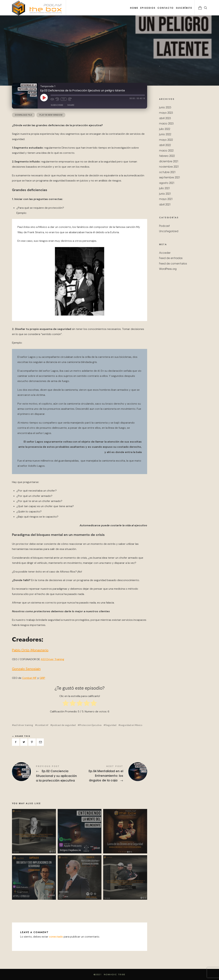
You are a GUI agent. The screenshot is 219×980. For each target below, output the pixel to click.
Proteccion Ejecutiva (91, 725)
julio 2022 (165, 129)
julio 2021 (165, 188)
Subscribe (57, 105)
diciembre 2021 (169, 161)
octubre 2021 (167, 172)
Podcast (165, 226)
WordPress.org (168, 269)
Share (71, 105)
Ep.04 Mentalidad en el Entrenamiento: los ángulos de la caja (113, 774)
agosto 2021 (167, 183)
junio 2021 (165, 193)
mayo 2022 (166, 139)
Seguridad (111, 725)
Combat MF (29, 678)
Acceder (165, 252)
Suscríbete (184, 8)
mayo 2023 (166, 113)
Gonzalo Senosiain (26, 669)
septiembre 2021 (170, 177)
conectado (56, 937)
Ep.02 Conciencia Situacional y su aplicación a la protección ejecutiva (46, 774)
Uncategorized (169, 231)
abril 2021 (165, 204)
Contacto (166, 8)
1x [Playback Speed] (64, 99)
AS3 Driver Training (52, 659)
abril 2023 (165, 118)
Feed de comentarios (173, 263)
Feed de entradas (171, 258)
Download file (23, 115)
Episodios (148, 8)
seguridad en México (131, 725)
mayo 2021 (166, 199)
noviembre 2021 (169, 167)
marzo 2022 (166, 150)
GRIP (42, 678)
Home (134, 8)
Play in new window (51, 115)
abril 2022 (165, 145)
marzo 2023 (166, 123)
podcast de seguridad (64, 725)
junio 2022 (165, 134)
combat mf (43, 725)
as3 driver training (23, 725)
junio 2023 (165, 107)
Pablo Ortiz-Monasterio (30, 650)
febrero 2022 (167, 156)
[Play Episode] (44, 98)
